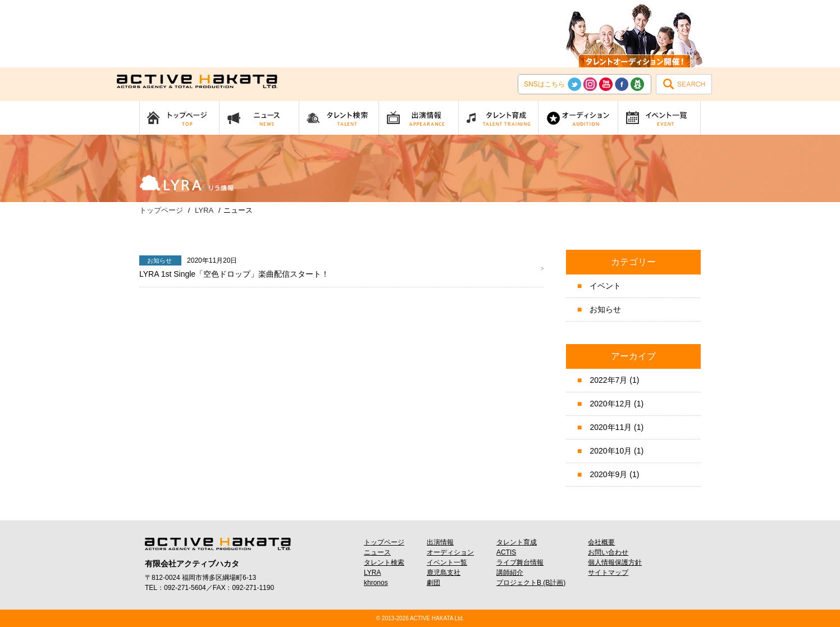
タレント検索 (384, 562)
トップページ (384, 542)
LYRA (372, 573)
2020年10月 (611, 451)
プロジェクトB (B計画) (531, 583)
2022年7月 (608, 380)
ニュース (377, 552)
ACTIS (506, 552)
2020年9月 (608, 474)
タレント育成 (517, 542)
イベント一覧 (447, 562)
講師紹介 (510, 573)
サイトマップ (608, 573)
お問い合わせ (608, 552)
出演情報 (440, 542)
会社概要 (601, 542)
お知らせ (605, 309)
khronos (376, 583)
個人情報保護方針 (615, 562)
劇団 (433, 583)
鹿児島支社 (444, 573)
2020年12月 (611, 404)
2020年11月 (611, 427)
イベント (605, 286)
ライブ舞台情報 (520, 562)
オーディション (450, 552)
